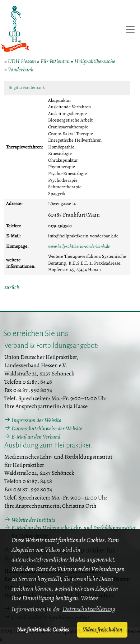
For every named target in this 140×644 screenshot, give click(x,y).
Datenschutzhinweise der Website (47, 428)
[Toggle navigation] (130, 29)
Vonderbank (21, 70)
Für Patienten (55, 61)
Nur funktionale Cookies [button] (43, 630)
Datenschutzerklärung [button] (89, 609)
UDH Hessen (22, 61)
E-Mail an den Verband (36, 437)
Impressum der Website (36, 420)
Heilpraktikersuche (95, 61)
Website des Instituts (33, 520)
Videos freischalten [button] (102, 630)
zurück (12, 287)
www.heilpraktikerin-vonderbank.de (79, 246)
